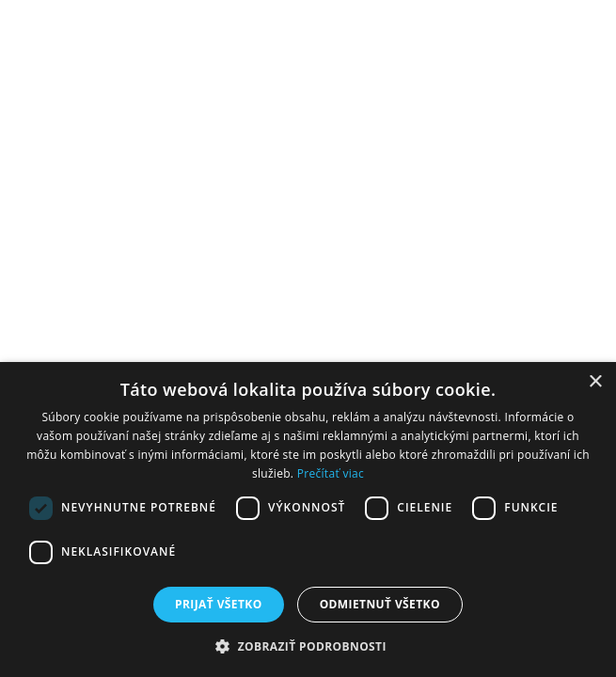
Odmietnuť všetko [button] (380, 604)
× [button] (595, 382)
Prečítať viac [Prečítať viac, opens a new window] (331, 473)
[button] (308, 646)
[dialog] (308, 520)
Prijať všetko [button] (219, 604)
